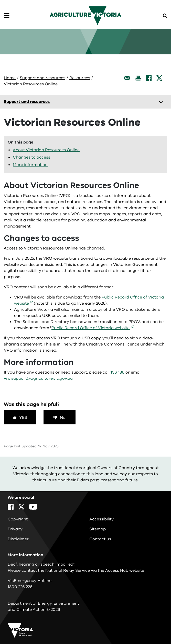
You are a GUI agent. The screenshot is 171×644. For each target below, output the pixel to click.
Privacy (15, 529)
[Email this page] (127, 78)
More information (30, 165)
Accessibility (101, 519)
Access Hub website (125, 570)
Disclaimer (18, 539)
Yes (23, 418)
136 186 (117, 372)
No (63, 418)
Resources (80, 78)
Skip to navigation (0, 0)
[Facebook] (149, 78)
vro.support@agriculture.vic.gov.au (38, 378)
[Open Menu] (7, 16)
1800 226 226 (20, 587)
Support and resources (42, 78)
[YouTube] (33, 507)
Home (10, 78)
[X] (159, 78)
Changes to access (31, 157)
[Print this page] (138, 78)
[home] (85, 15)
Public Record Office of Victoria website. (91, 328)
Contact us (100, 539)
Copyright (18, 519)
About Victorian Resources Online (46, 150)
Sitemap (98, 529)
